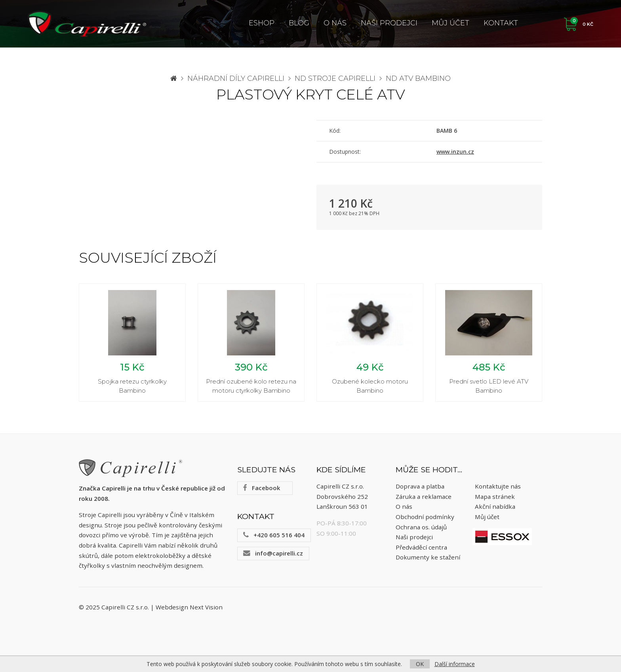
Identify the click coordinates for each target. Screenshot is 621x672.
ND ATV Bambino (418, 78)
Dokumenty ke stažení (428, 557)
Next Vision (206, 607)
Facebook (262, 488)
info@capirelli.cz (273, 553)
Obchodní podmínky (425, 517)
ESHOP (262, 23)
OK (420, 664)
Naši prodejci (389, 23)
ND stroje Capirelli (335, 78)
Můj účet (451, 23)
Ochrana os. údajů (421, 527)
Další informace (455, 664)
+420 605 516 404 (274, 535)
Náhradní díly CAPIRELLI (236, 78)
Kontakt (501, 23)
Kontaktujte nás (498, 487)
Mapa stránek (495, 496)
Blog (299, 23)
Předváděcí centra (421, 547)
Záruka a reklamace (424, 496)
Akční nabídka (495, 507)
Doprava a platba (420, 487)
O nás (335, 23)
